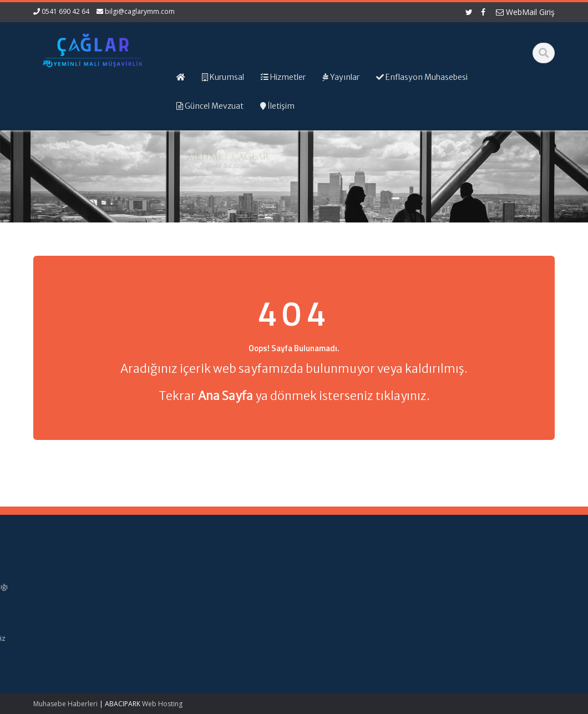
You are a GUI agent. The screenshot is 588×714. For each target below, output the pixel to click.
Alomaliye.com (328, 576)
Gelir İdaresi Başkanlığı (343, 586)
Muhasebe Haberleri (65, 704)
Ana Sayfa (187, 576)
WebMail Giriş (525, 12)
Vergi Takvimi (326, 627)
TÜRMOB (319, 617)
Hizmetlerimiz (192, 597)
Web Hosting (162, 704)
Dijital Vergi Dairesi (335, 607)
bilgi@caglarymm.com (140, 11)
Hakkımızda (189, 586)
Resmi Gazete (328, 597)
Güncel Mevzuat (197, 607)
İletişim (181, 617)
